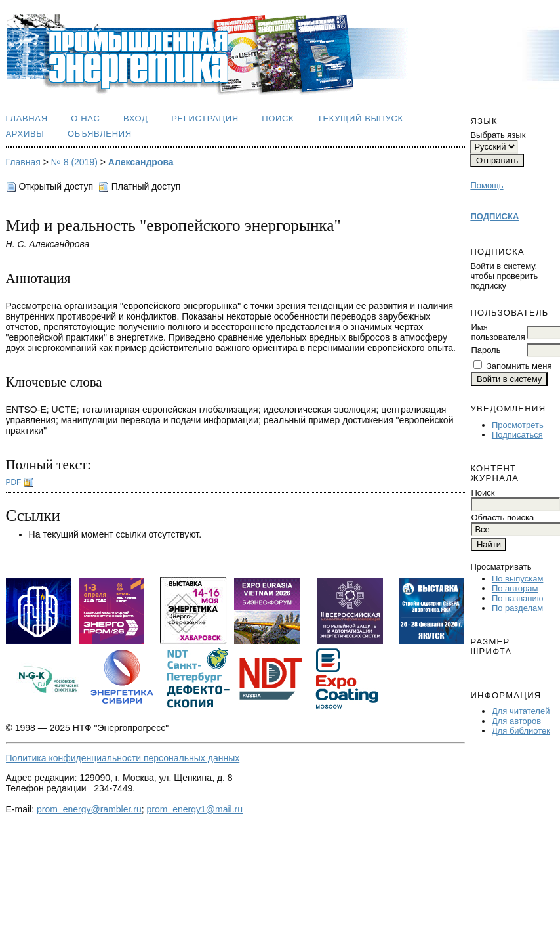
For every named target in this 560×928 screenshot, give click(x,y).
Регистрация (205, 118)
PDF (14, 482)
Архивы (25, 134)
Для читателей (521, 711)
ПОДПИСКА (494, 216)
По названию (518, 598)
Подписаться (517, 435)
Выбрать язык (498, 135)
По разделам (517, 608)
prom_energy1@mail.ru (195, 809)
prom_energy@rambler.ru (89, 809)
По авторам (515, 588)
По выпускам (517, 579)
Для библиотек (521, 731)
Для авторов (516, 721)
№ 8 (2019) (74, 162)
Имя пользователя (498, 332)
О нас (85, 118)
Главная (27, 118)
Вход (136, 118)
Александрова (141, 162)
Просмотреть (518, 425)
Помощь (487, 185)
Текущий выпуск (360, 118)
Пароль (486, 350)
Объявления (100, 134)
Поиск (278, 118)
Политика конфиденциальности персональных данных (123, 758)
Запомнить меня (519, 366)
